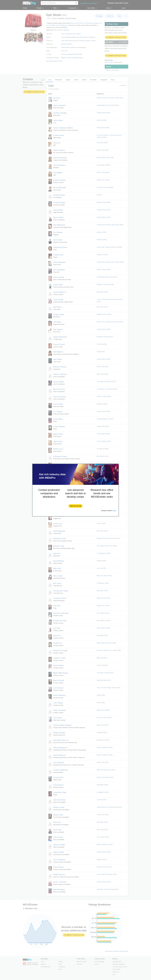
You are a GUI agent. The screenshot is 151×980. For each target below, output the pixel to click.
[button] (75, 506)
